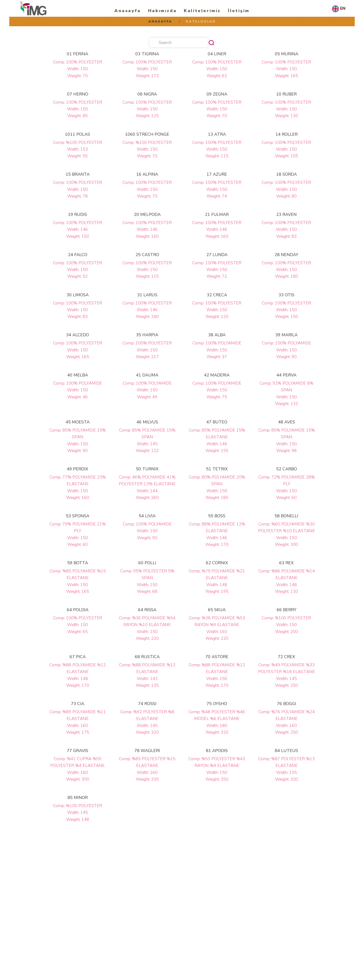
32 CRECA (217, 295)
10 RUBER (286, 94)
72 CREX (286, 657)
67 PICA (78, 657)
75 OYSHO (217, 704)
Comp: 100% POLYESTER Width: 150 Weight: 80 (286, 189)
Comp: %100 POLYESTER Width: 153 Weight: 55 (78, 149)
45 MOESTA (78, 422)
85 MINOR (78, 798)
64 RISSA (147, 610)
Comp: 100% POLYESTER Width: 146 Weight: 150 (78, 229)
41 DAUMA (147, 375)
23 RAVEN (286, 214)
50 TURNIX (147, 469)
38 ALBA (217, 335)
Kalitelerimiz (202, 11)
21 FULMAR (217, 214)
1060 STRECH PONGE (147, 134)
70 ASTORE (217, 657)
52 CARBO (287, 469)
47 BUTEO (217, 422)
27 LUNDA (217, 255)
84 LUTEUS (286, 751)
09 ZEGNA (217, 94)
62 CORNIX (217, 563)
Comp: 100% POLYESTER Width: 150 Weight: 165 (286, 69)
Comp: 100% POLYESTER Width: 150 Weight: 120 (217, 310)
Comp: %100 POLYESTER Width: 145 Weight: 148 (78, 813)
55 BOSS (217, 516)
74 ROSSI (147, 704)
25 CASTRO (147, 255)
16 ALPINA (147, 174)
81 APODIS (217, 751)
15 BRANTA (78, 174)
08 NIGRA (147, 94)
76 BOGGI (287, 704)
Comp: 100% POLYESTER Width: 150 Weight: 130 (286, 109)
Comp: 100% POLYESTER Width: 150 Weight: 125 (147, 109)
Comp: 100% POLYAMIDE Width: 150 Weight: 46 (78, 390)
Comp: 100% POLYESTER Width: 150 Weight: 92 (78, 270)
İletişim (239, 11)
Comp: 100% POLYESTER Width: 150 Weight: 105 (286, 149)
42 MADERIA (217, 375)
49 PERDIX (78, 469)
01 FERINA (78, 54)
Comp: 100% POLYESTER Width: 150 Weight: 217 (147, 350)
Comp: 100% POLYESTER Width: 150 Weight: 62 (217, 69)
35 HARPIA (147, 335)
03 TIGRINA (147, 54)
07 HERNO (78, 94)
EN (343, 8)
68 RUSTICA (147, 657)
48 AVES (287, 422)
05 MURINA (287, 54)
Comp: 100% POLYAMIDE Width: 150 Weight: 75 (217, 390)
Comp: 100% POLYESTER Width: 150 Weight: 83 (286, 229)
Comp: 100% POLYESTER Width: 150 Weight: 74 (217, 189)
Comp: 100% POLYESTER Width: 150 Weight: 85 (78, 109)
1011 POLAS (78, 134)
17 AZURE (217, 174)
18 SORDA (287, 174)
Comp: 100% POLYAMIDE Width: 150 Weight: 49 (147, 390)
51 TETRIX (217, 469)
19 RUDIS (78, 214)
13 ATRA (217, 134)
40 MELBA (78, 375)
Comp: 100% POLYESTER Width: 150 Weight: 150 (286, 310)
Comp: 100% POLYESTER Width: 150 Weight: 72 (217, 270)
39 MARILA (286, 335)
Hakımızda (162, 11)
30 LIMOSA (78, 295)
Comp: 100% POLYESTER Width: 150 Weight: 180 (286, 270)
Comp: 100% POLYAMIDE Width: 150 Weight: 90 (287, 350)
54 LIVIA (147, 516)
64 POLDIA (78, 610)
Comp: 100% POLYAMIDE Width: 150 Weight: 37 (217, 350)
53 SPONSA (78, 516)
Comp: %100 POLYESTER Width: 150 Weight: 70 (147, 149)
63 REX (286, 563)
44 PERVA (286, 375)
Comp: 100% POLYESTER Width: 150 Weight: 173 (147, 69)
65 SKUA (217, 610)
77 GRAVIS (78, 751)
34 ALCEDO (78, 335)
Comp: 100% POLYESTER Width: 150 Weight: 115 (217, 149)
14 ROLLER (287, 134)
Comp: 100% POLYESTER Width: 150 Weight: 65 (78, 625)
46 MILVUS (147, 422)
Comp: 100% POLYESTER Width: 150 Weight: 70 (78, 69)
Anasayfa (128, 11)
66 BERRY (287, 610)
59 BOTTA (78, 563)
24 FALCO (78, 255)
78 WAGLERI (147, 751)
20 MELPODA (147, 214)
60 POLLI (147, 563)
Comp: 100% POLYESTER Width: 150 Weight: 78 (78, 189)
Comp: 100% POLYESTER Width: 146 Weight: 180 (147, 310)
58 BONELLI (286, 516)
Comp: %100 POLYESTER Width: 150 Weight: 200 (286, 625)
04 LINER (217, 54)
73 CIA (78, 704)
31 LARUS (147, 295)
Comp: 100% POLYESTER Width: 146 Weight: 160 (147, 229)
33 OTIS (286, 295)
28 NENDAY (286, 255)
